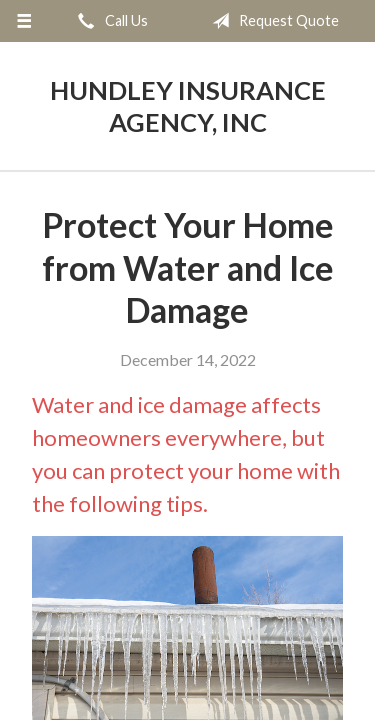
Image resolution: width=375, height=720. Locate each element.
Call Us (109, 21)
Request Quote (271, 21)
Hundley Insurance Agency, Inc (188, 106)
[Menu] (24, 21)
